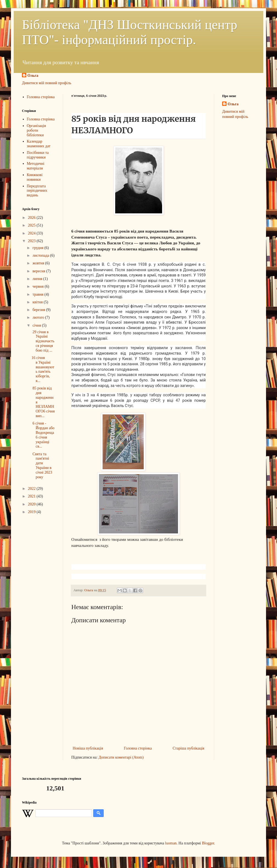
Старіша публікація (188, 748)
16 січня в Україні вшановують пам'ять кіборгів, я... (43, 369)
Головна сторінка (138, 748)
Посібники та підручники (38, 155)
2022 (32, 489)
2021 (32, 496)
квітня (38, 302)
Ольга (33, 76)
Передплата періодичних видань (37, 191)
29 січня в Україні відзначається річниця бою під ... (43, 341)
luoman (171, 843)
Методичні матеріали (36, 166)
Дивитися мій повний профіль (47, 83)
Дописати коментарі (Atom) (121, 757)
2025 (32, 225)
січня (37, 325)
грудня (38, 248)
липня (38, 279)
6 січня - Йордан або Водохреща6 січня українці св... (43, 435)
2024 (32, 233)
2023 (32, 241)
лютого (39, 317)
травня (38, 294)
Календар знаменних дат (39, 144)
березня (39, 310)
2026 (32, 218)
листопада (41, 255)
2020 (32, 504)
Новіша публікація (88, 748)
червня (38, 286)
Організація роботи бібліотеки (36, 130)
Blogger (208, 843)
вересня (39, 271)
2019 (32, 512)
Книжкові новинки (35, 177)
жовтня (39, 263)
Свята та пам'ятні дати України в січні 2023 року (42, 466)
